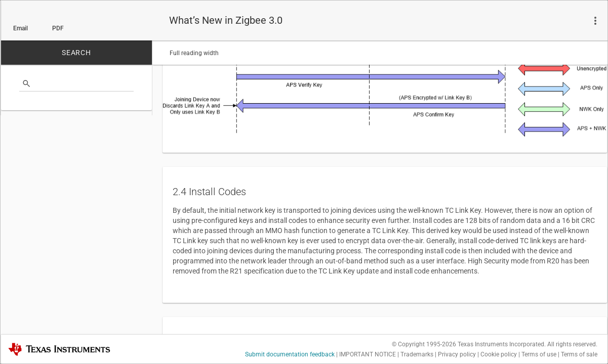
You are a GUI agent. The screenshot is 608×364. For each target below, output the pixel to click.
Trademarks (417, 354)
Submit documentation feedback (290, 354)
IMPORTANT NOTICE (368, 354)
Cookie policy (499, 354)
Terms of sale (579, 354)
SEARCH (76, 53)
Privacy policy (457, 354)
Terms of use (539, 354)
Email (21, 28)
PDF (58, 28)
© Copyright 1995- (424, 344)
